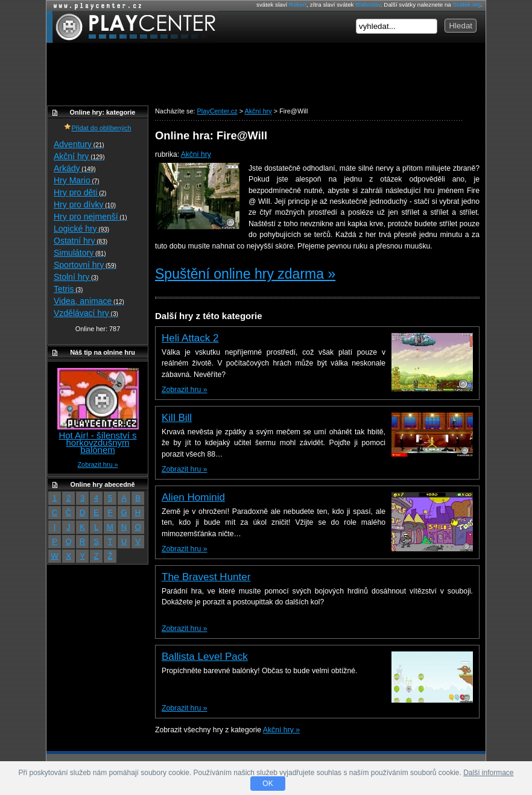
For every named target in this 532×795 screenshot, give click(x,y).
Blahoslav (368, 5)
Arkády (75, 168)
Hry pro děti (80, 192)
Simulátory (80, 253)
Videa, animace (89, 301)
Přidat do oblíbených (97, 128)
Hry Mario (77, 180)
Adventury (79, 144)
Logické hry (81, 229)
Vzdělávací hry (86, 313)
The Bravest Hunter (206, 577)
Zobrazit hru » (184, 390)
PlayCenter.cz (132, 27)
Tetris (68, 289)
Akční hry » (281, 730)
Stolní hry (76, 277)
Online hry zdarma (95, 6)
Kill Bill (177, 418)
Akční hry (196, 154)
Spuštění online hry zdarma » (245, 274)
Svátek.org (467, 5)
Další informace (488, 773)
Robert (298, 5)
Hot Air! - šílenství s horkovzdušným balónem (97, 442)
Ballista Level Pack (205, 657)
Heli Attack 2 (190, 338)
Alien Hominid (193, 497)
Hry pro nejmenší (90, 217)
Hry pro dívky (85, 204)
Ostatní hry (81, 241)
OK (268, 784)
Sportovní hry (85, 265)
